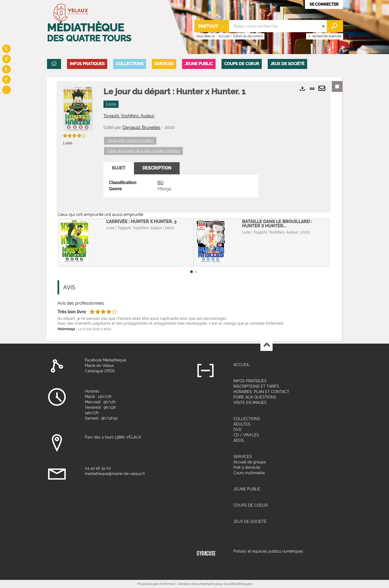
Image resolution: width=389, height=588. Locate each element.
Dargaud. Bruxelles (141, 127)
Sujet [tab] (119, 168)
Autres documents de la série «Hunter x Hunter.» (143, 151)
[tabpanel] (181, 186)
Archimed (167, 584)
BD (160, 183)
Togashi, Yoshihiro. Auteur (129, 116)
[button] (87, 64)
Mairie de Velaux (99, 366)
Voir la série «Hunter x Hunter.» (130, 141)
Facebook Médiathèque (105, 360)
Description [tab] (157, 168)
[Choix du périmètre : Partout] (212, 26)
